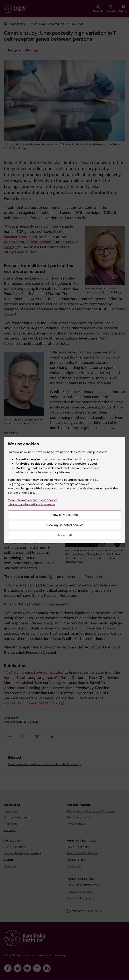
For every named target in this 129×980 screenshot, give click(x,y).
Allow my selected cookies (64, 525)
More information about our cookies (33, 500)
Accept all (64, 535)
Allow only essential (64, 515)
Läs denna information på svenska (31, 504)
